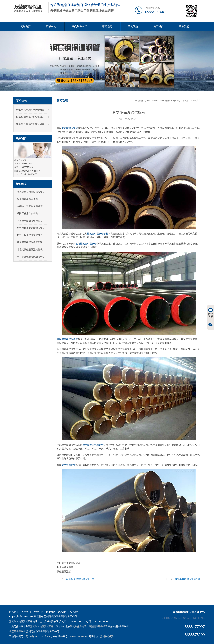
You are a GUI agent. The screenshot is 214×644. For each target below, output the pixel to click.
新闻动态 (107, 26)
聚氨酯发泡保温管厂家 (42, 626)
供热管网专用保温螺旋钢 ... (31, 192)
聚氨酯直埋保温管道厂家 (188, 579)
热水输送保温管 (65, 567)
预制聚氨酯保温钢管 (67, 339)
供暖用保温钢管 (17, 631)
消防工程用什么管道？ (29, 213)
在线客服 (211, 313)
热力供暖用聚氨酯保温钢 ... (31, 228)
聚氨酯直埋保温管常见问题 (30, 124)
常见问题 (133, 26)
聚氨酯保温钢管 (70, 128)
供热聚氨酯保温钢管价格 (30, 221)
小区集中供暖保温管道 (69, 563)
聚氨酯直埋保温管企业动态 (30, 110)
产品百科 (63, 612)
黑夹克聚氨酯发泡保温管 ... (31, 257)
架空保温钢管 (69, 465)
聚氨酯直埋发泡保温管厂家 (80, 579)
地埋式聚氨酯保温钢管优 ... (31, 249)
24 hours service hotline (183, 618)
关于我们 (158, 26)
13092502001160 (79, 636)
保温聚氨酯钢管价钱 (27, 199)
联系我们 (184, 26)
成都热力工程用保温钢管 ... (31, 206)
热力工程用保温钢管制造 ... (31, 235)
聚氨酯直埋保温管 (98, 626)
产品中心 (51, 26)
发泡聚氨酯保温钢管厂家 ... (31, 242)
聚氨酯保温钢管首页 (161, 101)
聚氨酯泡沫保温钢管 (93, 445)
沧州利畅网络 (107, 636)
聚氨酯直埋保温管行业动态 (30, 117)
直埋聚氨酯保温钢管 (86, 244)
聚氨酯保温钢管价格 (98, 234)
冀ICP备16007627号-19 (38, 636)
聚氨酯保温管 (79, 26)
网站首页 (26, 26)
